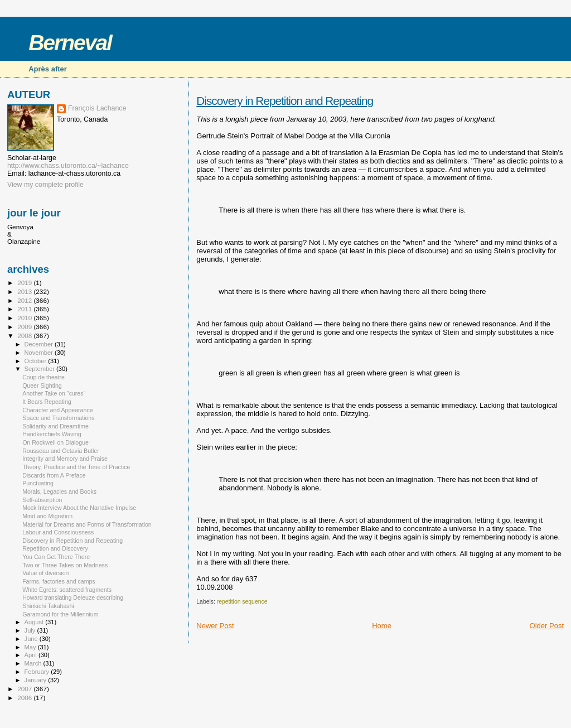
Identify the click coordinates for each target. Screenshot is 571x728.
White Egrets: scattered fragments (67, 590)
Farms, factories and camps (59, 581)
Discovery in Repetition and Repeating (285, 101)
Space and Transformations (58, 418)
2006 (25, 698)
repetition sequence (242, 602)
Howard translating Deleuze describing (73, 597)
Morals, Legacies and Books (59, 491)
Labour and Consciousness (58, 532)
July (31, 630)
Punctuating (38, 483)
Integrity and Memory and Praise (65, 459)
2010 (25, 318)
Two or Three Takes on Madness (65, 565)
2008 (25, 336)
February (38, 672)
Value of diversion (45, 573)
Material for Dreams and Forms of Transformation (87, 524)
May (31, 647)
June (32, 639)
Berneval (70, 43)
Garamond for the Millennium (60, 614)
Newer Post (215, 626)
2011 (25, 309)
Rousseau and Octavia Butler (61, 451)
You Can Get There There (56, 557)
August (35, 622)
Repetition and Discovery (55, 548)
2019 (25, 283)
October (37, 361)
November (40, 353)
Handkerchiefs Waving (52, 434)
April (32, 655)
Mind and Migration (47, 516)
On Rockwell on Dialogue (55, 442)
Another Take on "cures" (54, 393)
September (41, 369)
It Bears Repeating (47, 402)
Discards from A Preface (54, 475)
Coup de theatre (43, 377)
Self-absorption (42, 500)
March (34, 663)
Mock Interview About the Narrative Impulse (79, 508)
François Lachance (97, 108)
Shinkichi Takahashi (48, 606)
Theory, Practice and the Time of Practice (76, 467)
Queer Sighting (42, 385)
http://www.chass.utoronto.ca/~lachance (68, 166)
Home (382, 626)
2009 (25, 327)
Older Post (547, 626)
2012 (25, 300)
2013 (25, 291)
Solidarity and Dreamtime (55, 426)
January (37, 680)
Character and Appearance (57, 410)
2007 (25, 689)
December (40, 344)
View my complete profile (45, 185)
